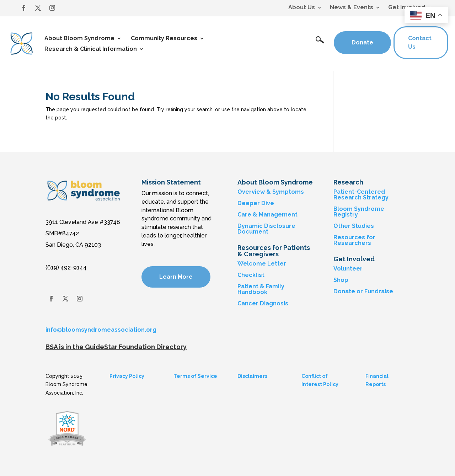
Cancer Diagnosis (263, 303)
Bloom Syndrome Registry (359, 212)
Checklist (251, 275)
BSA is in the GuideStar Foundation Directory (116, 347)
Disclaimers (252, 376)
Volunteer (348, 269)
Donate (362, 42)
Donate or (348, 291)
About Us (302, 8)
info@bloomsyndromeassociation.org (101, 330)
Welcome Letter (262, 264)
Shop (341, 280)
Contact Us (420, 42)
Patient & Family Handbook (261, 289)
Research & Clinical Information (91, 49)
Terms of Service (195, 376)
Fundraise (379, 291)
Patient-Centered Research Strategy (361, 195)
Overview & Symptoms (271, 192)
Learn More (176, 277)
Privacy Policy (127, 376)
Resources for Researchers (354, 240)
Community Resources (164, 39)
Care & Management (267, 215)
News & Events (352, 8)
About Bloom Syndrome (79, 39)
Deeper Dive (256, 203)
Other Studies (354, 226)
